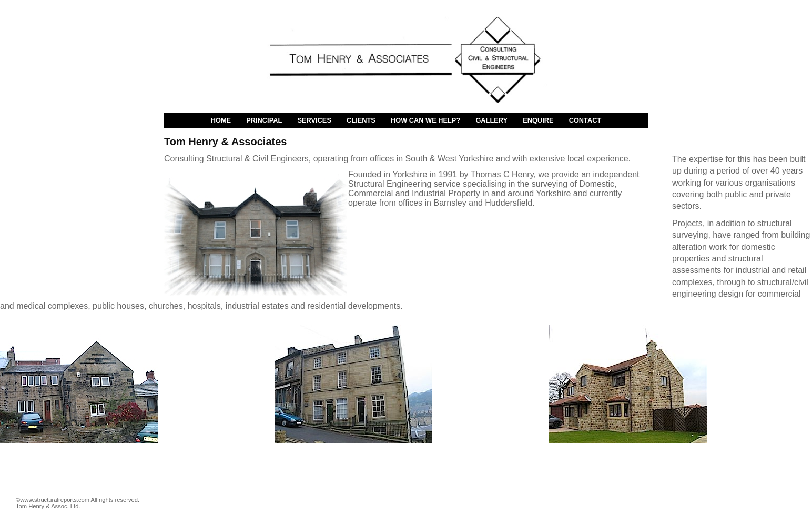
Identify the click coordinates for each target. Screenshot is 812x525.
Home (221, 120)
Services (314, 120)
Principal (264, 120)
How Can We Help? (425, 120)
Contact (585, 120)
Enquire (538, 120)
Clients (361, 120)
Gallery (491, 120)
